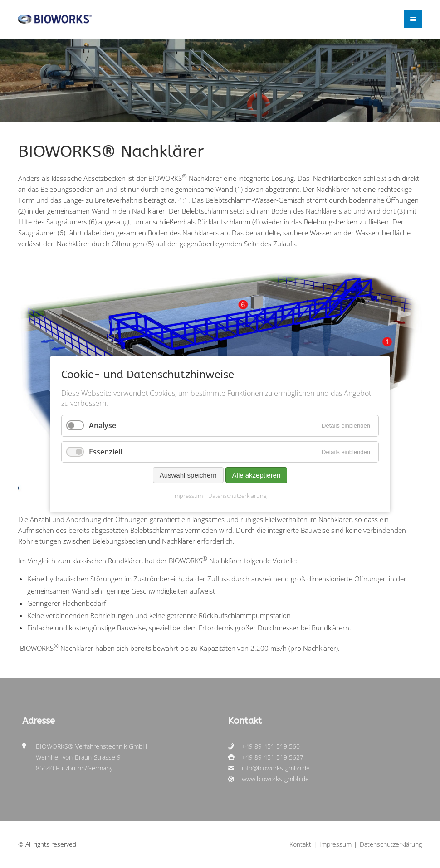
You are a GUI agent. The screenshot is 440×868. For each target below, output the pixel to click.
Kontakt (300, 844)
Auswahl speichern (188, 475)
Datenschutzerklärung (237, 495)
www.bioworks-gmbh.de (275, 779)
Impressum (188, 495)
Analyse (103, 425)
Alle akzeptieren (257, 475)
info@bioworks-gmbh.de (276, 768)
